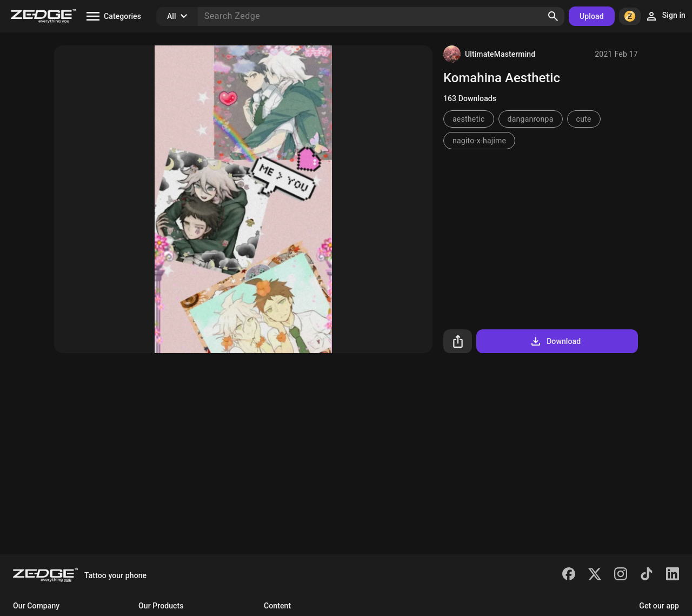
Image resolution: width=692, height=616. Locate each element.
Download (555, 341)
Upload (592, 16)
